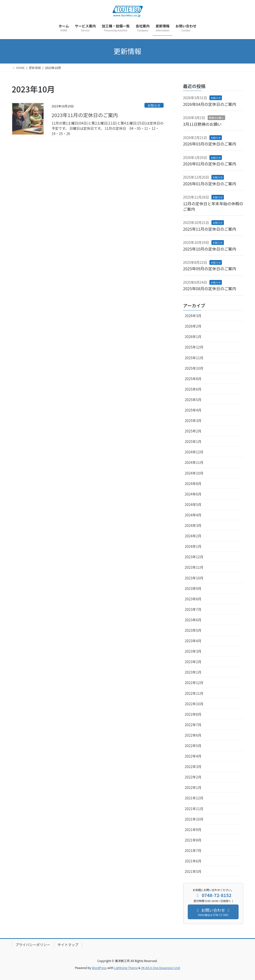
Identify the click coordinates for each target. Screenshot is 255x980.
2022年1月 (193, 787)
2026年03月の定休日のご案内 (210, 144)
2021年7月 (193, 850)
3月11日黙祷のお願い (202, 124)
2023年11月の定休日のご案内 (85, 115)
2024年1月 (193, 546)
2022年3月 (193, 767)
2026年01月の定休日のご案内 (210, 184)
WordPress (99, 968)
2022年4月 (193, 756)
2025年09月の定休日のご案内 (210, 269)
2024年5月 (193, 504)
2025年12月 (194, 347)
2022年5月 (193, 746)
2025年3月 (193, 420)
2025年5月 (193, 400)
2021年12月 (194, 798)
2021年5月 (193, 871)
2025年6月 (193, 389)
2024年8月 (193, 484)
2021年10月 (194, 819)
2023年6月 (193, 620)
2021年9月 (193, 830)
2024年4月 (193, 515)
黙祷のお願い (216, 118)
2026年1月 (193, 337)
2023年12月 (194, 557)
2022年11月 (194, 693)
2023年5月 (193, 630)
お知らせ (154, 105)
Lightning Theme (126, 968)
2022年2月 (193, 777)
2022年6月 (193, 735)
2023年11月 (194, 567)
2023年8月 (193, 599)
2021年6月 (193, 861)
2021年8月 (193, 840)
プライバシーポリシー (33, 945)
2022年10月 (194, 704)
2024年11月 (194, 462)
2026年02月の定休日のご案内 (210, 164)
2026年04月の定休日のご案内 (210, 104)
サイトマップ (68, 945)
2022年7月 (193, 725)
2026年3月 (193, 316)
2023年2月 (193, 662)
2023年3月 (193, 651)
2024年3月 (193, 525)
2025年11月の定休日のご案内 (210, 229)
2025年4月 (193, 410)
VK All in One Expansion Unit (161, 968)
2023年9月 (193, 588)
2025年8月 (193, 379)
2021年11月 (194, 809)
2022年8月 (193, 714)
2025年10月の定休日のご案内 (210, 249)
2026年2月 (193, 326)
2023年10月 (194, 578)
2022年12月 (194, 683)
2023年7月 (193, 609)
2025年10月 (194, 368)
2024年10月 (194, 473)
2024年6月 (193, 494)
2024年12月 (194, 452)
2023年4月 (193, 641)
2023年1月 (193, 672)
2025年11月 (194, 358)
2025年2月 (193, 431)
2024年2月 (193, 536)
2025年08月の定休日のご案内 (210, 288)
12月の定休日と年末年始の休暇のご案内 (213, 206)
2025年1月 (193, 441)
